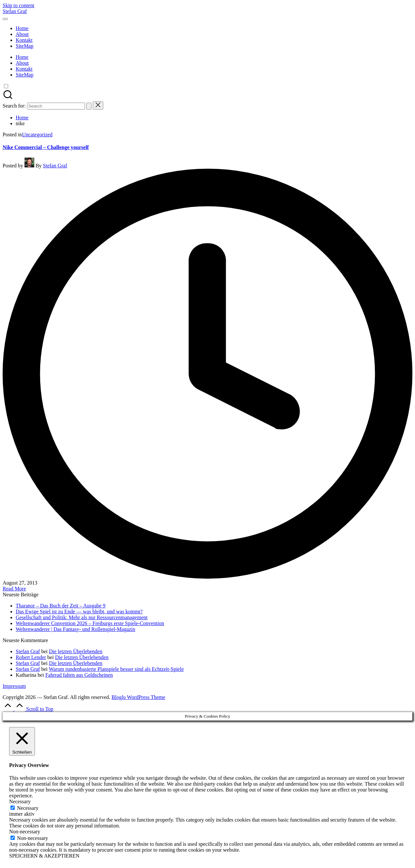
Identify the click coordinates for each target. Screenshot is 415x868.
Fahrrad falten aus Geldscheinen (79, 675)
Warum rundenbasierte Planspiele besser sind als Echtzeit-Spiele (116, 669)
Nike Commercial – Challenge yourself (46, 147)
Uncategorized (37, 135)
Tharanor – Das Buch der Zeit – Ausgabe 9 (61, 606)
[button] (89, 106)
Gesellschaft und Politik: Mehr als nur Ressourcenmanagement (82, 617)
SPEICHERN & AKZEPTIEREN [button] (44, 856)
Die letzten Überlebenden (76, 651)
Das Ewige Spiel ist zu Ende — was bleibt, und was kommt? (79, 612)
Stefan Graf (15, 11)
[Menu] (5, 19)
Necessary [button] (20, 801)
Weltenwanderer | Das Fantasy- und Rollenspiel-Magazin (75, 629)
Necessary (28, 808)
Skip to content (18, 5)
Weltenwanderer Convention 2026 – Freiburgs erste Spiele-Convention (90, 623)
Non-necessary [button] (25, 832)
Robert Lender (31, 657)
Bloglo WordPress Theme (138, 697)
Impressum (14, 686)
